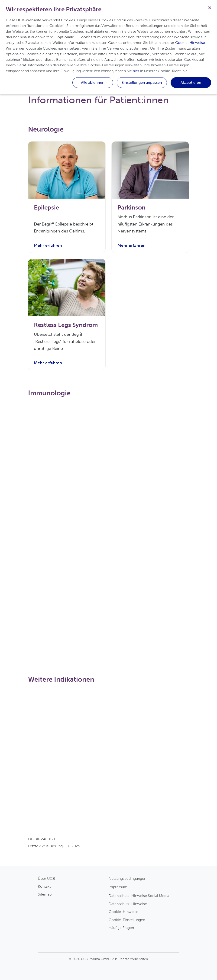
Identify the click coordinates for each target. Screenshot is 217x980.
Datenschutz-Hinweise (128, 904)
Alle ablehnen (93, 82)
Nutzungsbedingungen (127, 879)
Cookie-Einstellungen (127, 920)
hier (136, 71)
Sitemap (45, 895)
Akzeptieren (191, 82)
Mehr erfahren (48, 246)
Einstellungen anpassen (142, 82)
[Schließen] (210, 7)
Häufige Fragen (121, 928)
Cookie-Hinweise (123, 912)
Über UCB (46, 879)
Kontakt (44, 887)
